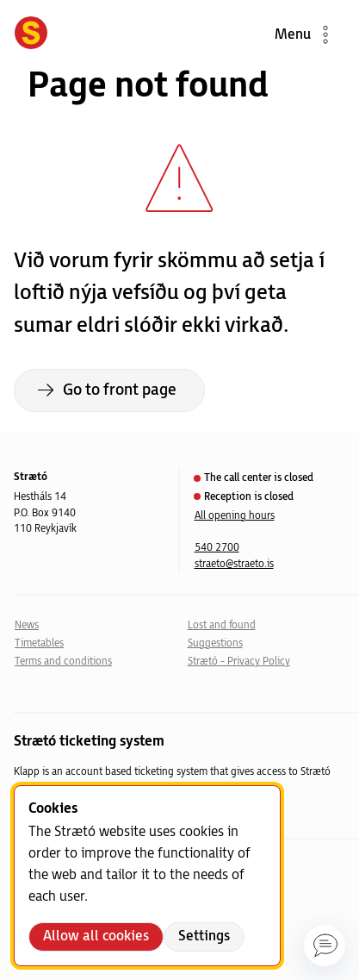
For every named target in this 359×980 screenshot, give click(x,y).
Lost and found (222, 625)
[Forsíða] (31, 34)
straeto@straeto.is (234, 564)
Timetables (39, 643)
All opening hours (235, 516)
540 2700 (217, 548)
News (27, 625)
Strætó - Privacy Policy (239, 662)
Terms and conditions (63, 662)
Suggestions (215, 643)
